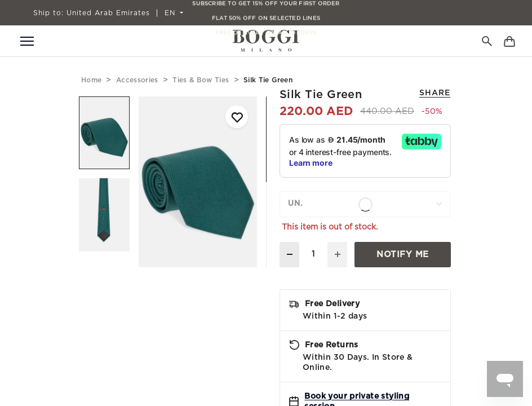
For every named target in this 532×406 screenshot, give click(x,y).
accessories (137, 80)
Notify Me (402, 255)
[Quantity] (313, 255)
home (91, 80)
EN (171, 13)
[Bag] (509, 41)
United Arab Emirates (92, 13)
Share (435, 93)
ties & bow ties (201, 80)
